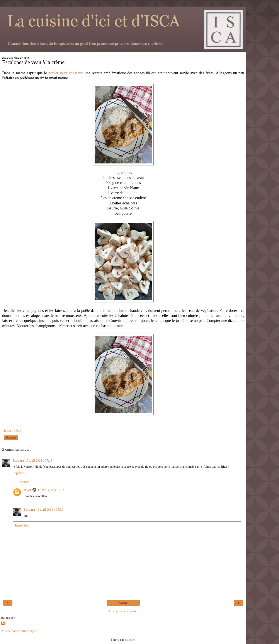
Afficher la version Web (123, 611)
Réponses (23, 482)
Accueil (123, 603)
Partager (11, 438)
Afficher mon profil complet (19, 631)
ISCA (27, 490)
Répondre (19, 473)
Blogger (130, 640)
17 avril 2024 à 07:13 (39, 460)
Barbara (18, 460)
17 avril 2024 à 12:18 (51, 490)
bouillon (131, 193)
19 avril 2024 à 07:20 (50, 510)
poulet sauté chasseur (65, 73)
